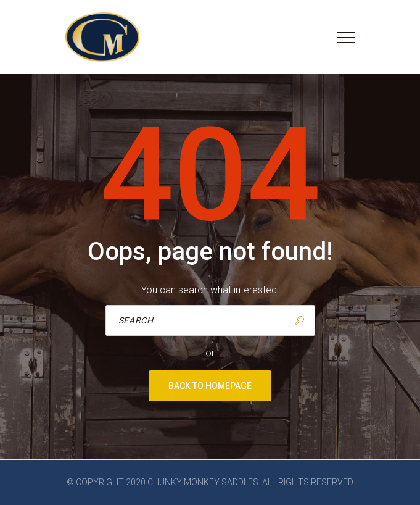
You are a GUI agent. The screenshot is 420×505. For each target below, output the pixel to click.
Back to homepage (210, 386)
